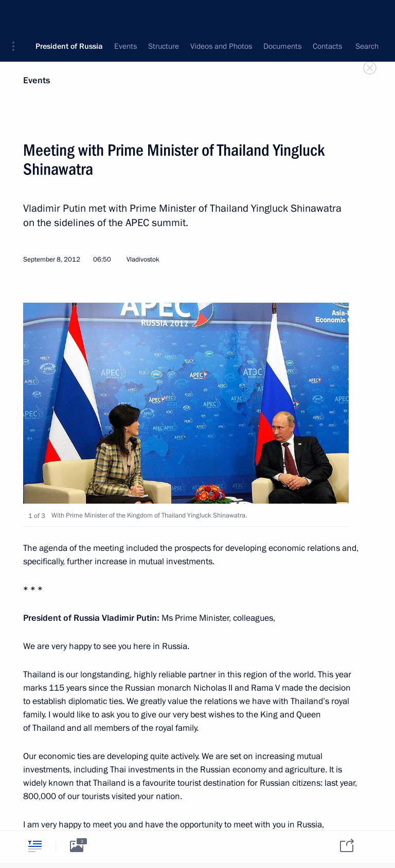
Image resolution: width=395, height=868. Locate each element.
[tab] (35, 846)
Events (37, 80)
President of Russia (69, 15)
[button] (17, 15)
